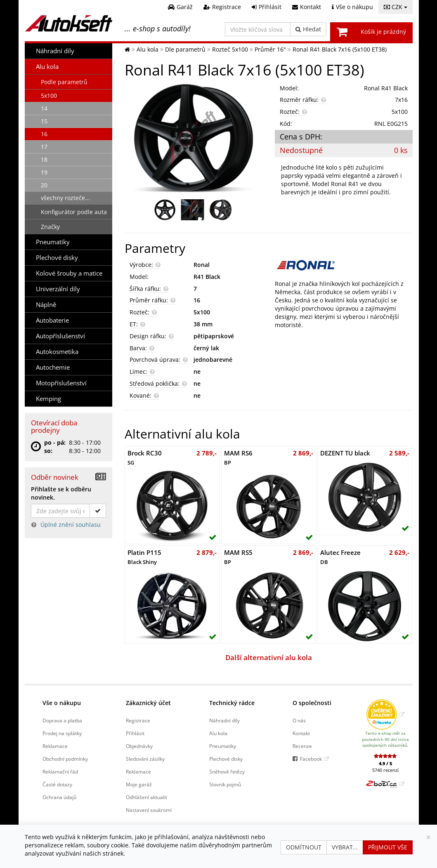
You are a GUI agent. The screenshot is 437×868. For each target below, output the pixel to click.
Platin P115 (144, 557)
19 (44, 172)
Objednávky (139, 746)
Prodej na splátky (62, 733)
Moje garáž (139, 784)
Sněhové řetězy (227, 771)
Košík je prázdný (383, 32)
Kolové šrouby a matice (69, 273)
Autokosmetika (57, 352)
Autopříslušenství (60, 336)
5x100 (49, 96)
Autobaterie (52, 320)
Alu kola (47, 67)
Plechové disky (57, 258)
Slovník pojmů (225, 784)
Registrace (138, 720)
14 (44, 108)
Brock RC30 (145, 458)
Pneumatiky (53, 242)
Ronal (202, 265)
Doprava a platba (62, 720)
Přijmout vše (388, 847)
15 (44, 121)
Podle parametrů (64, 82)
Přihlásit (135, 733)
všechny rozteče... (65, 198)
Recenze (302, 746)
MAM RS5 (238, 557)
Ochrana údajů (59, 797)
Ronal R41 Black (386, 88)
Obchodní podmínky (65, 759)
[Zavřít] (428, 837)
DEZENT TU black (345, 453)
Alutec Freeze (340, 557)
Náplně (46, 305)
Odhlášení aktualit (146, 797)
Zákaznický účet (148, 703)
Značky (50, 227)
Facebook (311, 759)
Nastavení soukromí (149, 810)
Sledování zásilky (145, 759)
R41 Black (207, 277)
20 (44, 185)
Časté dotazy (57, 784)
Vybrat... (345, 847)
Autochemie (53, 367)
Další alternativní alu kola (269, 657)
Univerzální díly (58, 289)
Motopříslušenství (61, 383)
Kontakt (301, 733)
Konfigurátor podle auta (74, 212)
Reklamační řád (60, 771)
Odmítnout (304, 847)
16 (44, 134)
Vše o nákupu (62, 703)
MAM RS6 (238, 458)
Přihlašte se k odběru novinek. (61, 493)
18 (44, 159)
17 (44, 147)
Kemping (48, 399)
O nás (299, 720)
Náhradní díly (55, 51)
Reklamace (55, 746)
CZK (396, 7)
